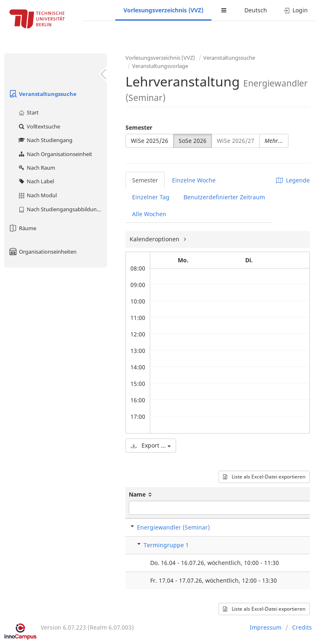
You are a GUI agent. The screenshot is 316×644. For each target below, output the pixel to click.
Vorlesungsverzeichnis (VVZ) (163, 10)
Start (28, 112)
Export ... (151, 445)
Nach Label (36, 181)
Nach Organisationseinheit (55, 154)
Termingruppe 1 (166, 545)
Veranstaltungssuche (42, 94)
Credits (302, 627)
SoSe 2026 (193, 141)
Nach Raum (36, 168)
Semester (139, 127)
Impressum (266, 627)
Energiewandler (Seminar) (173, 527)
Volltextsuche (39, 126)
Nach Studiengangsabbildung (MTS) (62, 209)
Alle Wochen (149, 214)
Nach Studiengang (45, 140)
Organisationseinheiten (42, 252)
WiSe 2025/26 (150, 141)
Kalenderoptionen (155, 239)
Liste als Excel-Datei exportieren (264, 477)
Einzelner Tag (151, 197)
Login (296, 10)
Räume (22, 228)
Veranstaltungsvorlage (160, 66)
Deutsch (256, 10)
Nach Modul (37, 195)
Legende (293, 180)
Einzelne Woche (194, 180)
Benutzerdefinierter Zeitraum (224, 197)
